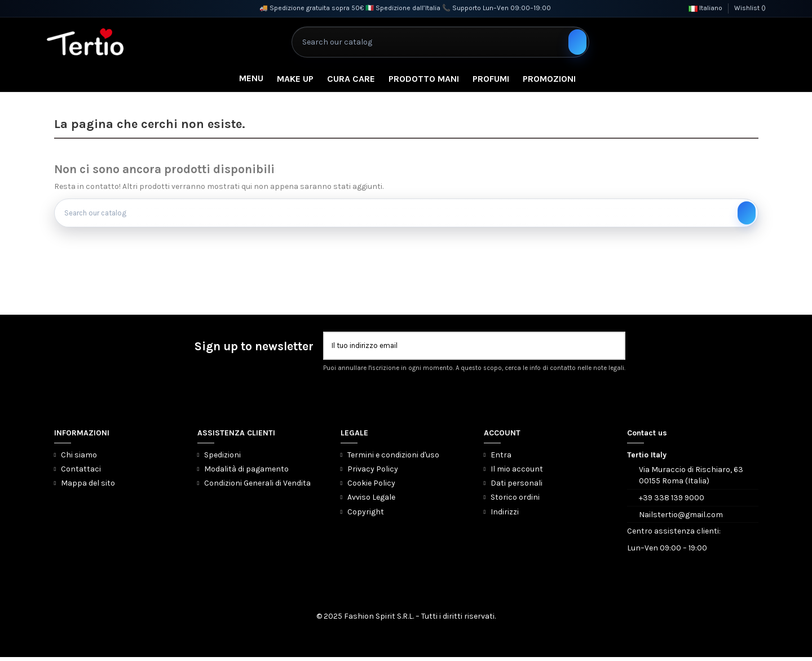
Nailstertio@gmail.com (681, 519)
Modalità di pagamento (246, 473)
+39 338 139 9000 (672, 502)
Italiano (705, 8)
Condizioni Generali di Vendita (257, 487)
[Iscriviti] (616, 349)
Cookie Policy (371, 487)
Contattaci (81, 473)
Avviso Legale (371, 502)
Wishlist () (750, 8)
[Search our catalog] (577, 42)
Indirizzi (505, 516)
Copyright (366, 516)
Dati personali (517, 487)
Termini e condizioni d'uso (393, 459)
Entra (501, 459)
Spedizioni (222, 459)
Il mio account (517, 473)
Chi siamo (79, 459)
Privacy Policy (373, 473)
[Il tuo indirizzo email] (467, 349)
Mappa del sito (88, 487)
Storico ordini (515, 502)
